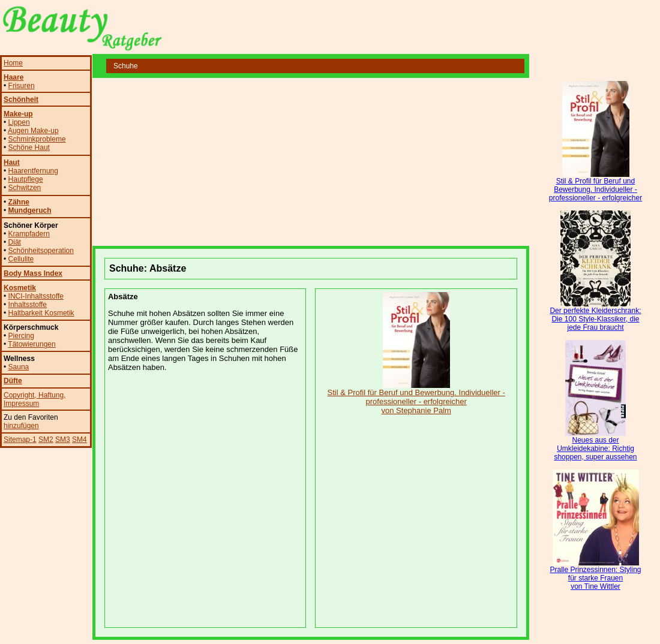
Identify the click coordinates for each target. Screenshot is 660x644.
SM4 (79, 440)
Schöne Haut (29, 148)
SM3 (63, 440)
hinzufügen (21, 426)
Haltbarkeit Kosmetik (41, 313)
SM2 (46, 440)
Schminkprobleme (37, 139)
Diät (15, 242)
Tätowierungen (31, 344)
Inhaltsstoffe (28, 305)
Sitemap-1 (20, 440)
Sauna (19, 367)
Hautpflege (26, 179)
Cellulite (21, 259)
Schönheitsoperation (41, 251)
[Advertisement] (233, 162)
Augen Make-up (33, 131)
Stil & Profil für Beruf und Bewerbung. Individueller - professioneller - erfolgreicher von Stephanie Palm (416, 398)
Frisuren (22, 86)
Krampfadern (29, 234)
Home (13, 63)
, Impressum (34, 399)
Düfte (13, 381)
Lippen (19, 122)
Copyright (19, 395)
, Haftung (49, 395)
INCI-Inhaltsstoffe (36, 296)
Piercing (21, 336)
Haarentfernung (33, 171)
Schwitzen (25, 188)
